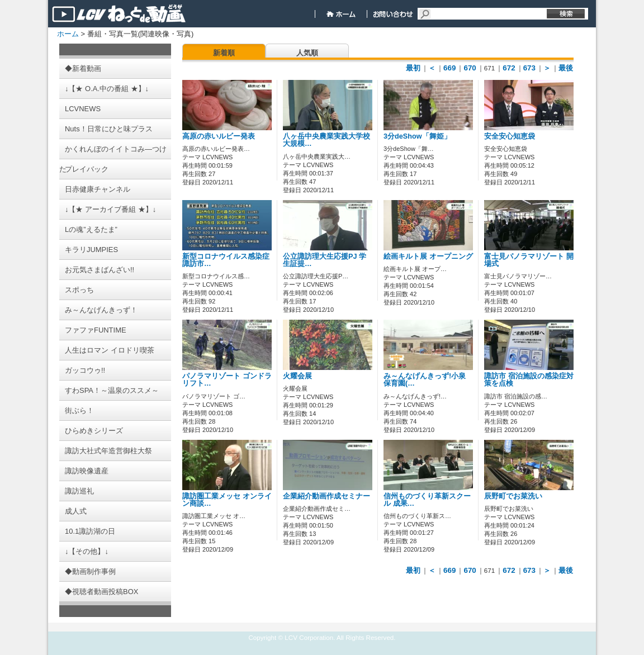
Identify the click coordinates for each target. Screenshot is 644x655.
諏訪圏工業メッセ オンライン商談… (227, 500)
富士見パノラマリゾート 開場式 (529, 260)
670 (470, 68)
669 (449, 68)
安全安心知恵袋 (510, 136)
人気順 (307, 53)
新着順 (224, 53)
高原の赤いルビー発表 (219, 136)
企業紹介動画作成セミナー (326, 496)
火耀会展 (297, 376)
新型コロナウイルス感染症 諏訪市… (226, 260)
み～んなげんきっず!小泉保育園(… (425, 380)
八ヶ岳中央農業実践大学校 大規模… (326, 140)
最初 (413, 68)
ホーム (68, 34)
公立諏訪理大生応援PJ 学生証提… (325, 260)
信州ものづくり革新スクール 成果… (427, 500)
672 (509, 68)
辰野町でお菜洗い (513, 496)
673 (529, 68)
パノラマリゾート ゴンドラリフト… (227, 380)
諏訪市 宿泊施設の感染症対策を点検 (529, 380)
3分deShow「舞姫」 (417, 136)
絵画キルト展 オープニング (428, 257)
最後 (566, 68)
